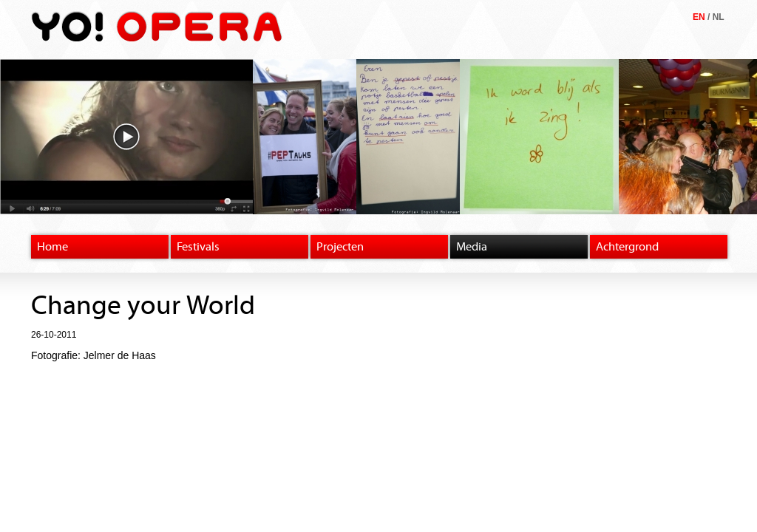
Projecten (340, 247)
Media (472, 247)
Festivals (198, 247)
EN (699, 17)
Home (52, 247)
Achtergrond (627, 247)
